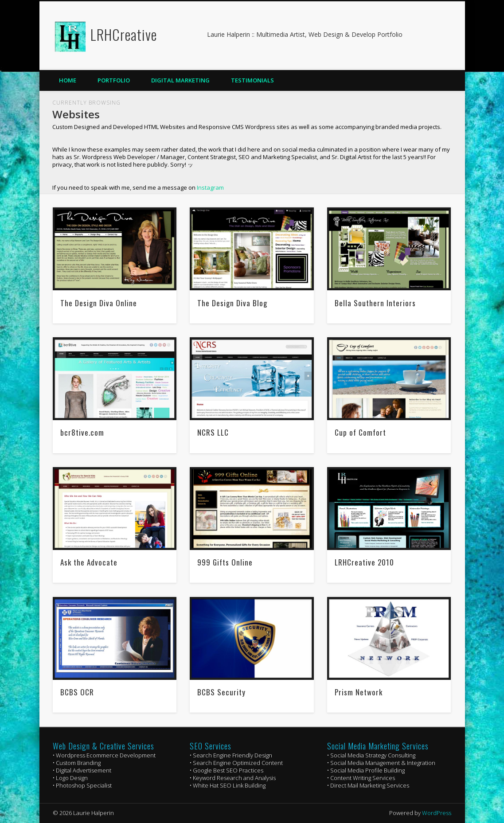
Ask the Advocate (89, 562)
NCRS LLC (213, 432)
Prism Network (359, 692)
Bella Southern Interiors (375, 303)
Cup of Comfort (360, 432)
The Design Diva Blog (232, 303)
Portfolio (114, 80)
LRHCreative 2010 (364, 562)
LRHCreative (124, 34)
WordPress (437, 813)
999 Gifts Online (225, 562)
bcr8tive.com (82, 432)
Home (68, 80)
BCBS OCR (77, 692)
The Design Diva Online (99, 303)
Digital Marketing (180, 80)
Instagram (210, 187)
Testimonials (252, 80)
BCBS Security (221, 692)
